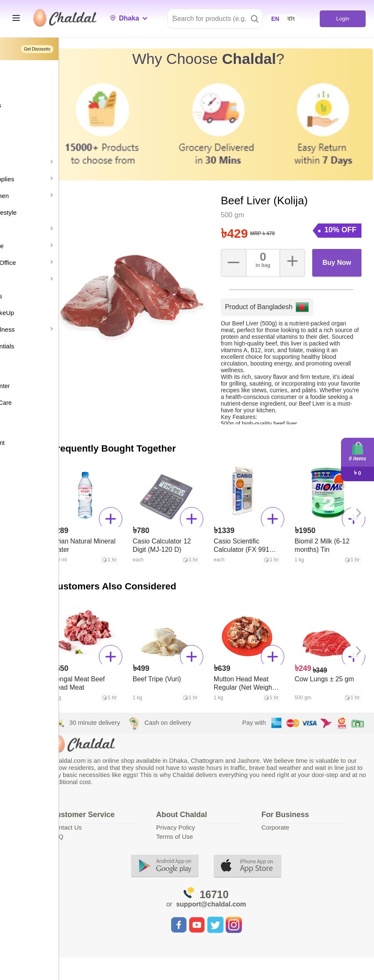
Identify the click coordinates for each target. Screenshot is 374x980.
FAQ (115, 832)
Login (342, 19)
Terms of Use (213, 832)
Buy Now (342, 235)
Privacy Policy (214, 823)
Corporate (295, 823)
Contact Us (124, 823)
